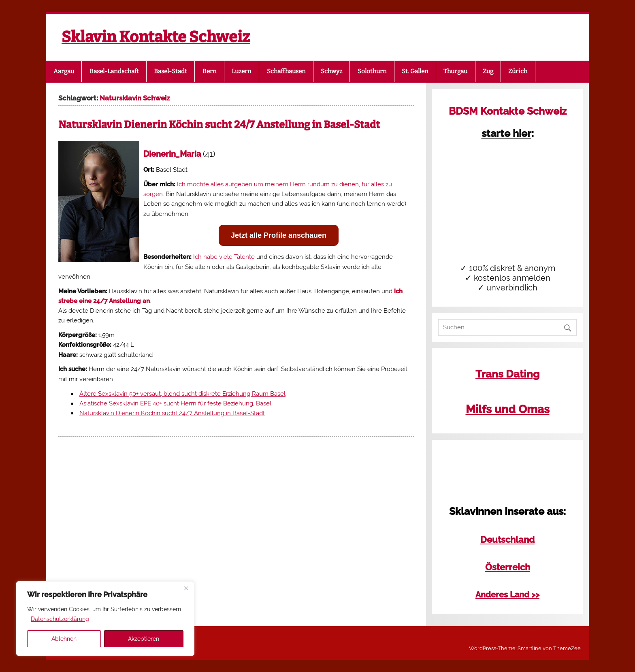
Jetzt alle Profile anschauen (279, 235)
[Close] (186, 588)
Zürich (518, 71)
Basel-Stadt (170, 71)
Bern (210, 71)
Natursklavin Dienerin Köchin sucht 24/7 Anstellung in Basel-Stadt (219, 125)
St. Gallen (415, 71)
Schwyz (331, 71)
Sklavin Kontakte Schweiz (156, 37)
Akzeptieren (144, 639)
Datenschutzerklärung (60, 619)
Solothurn (372, 71)
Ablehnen (64, 639)
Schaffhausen (286, 71)
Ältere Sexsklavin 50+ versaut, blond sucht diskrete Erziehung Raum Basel (182, 394)
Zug (488, 71)
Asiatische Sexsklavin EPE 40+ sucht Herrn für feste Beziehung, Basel (175, 403)
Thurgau (455, 71)
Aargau (64, 71)
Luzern (242, 71)
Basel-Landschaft (114, 71)
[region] (105, 619)
